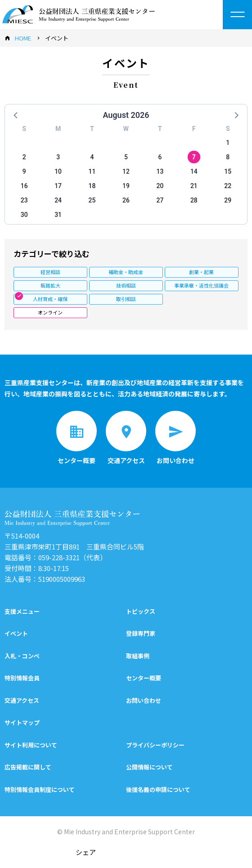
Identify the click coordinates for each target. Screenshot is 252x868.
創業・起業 (201, 272)
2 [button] (24, 157)
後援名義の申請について (158, 789)
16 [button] (24, 186)
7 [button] (194, 157)
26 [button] (126, 200)
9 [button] (24, 171)
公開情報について (149, 767)
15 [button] (228, 171)
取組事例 (138, 656)
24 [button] (58, 200)
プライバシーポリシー (155, 745)
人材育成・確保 (50, 299)
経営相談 (50, 272)
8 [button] (228, 157)
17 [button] (58, 186)
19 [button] (126, 186)
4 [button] (92, 157)
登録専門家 (141, 633)
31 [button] (58, 215)
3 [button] (58, 157)
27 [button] (160, 200)
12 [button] (126, 171)
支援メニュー (22, 611)
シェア (86, 852)
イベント (16, 633)
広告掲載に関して (28, 767)
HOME (23, 38)
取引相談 (126, 299)
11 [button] (92, 171)
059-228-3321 (59, 557)
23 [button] (24, 200)
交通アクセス (22, 700)
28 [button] (194, 200)
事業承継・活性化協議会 (201, 285)
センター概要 (144, 678)
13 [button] (160, 171)
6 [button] (160, 157)
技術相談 (126, 285)
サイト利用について (31, 745)
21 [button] (194, 186)
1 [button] (228, 143)
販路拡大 (50, 285)
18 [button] (92, 186)
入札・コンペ (22, 656)
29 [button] (228, 200)
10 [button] (58, 171)
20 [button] (160, 186)
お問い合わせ (144, 700)
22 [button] (228, 186)
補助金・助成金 (126, 272)
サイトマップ (22, 722)
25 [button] (92, 200)
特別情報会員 (22, 678)
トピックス (141, 611)
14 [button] (194, 171)
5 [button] (126, 157)
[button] (16, 115)
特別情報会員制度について (40, 789)
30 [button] (24, 215)
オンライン (50, 312)
